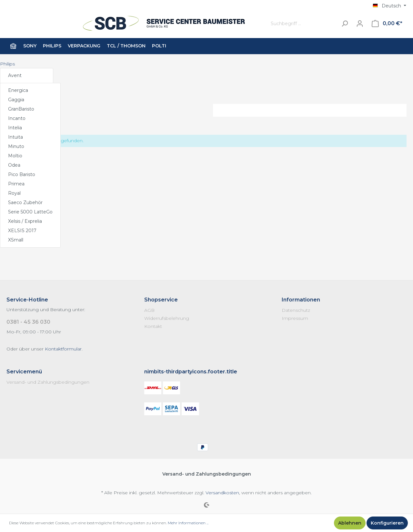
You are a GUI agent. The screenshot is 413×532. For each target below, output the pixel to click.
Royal (14, 193)
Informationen (301, 300)
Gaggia (16, 100)
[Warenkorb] (387, 24)
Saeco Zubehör (25, 202)
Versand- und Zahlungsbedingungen (48, 382)
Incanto (17, 118)
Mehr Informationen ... (188, 523)
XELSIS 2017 (22, 231)
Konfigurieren (387, 523)
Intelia (15, 128)
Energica (18, 90)
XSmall (16, 240)
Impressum (295, 318)
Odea (14, 165)
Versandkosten (222, 493)
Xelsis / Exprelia (25, 221)
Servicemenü (24, 372)
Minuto (16, 146)
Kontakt (153, 326)
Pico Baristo (22, 174)
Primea (16, 184)
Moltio (15, 156)
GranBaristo (21, 109)
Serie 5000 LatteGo (30, 212)
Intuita (15, 137)
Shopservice (161, 300)
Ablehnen (350, 523)
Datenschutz (296, 310)
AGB (149, 310)
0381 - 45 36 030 (28, 322)
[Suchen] (345, 24)
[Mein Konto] (360, 24)
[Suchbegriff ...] (303, 24)
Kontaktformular (63, 349)
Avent (15, 75)
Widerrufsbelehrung (167, 318)
